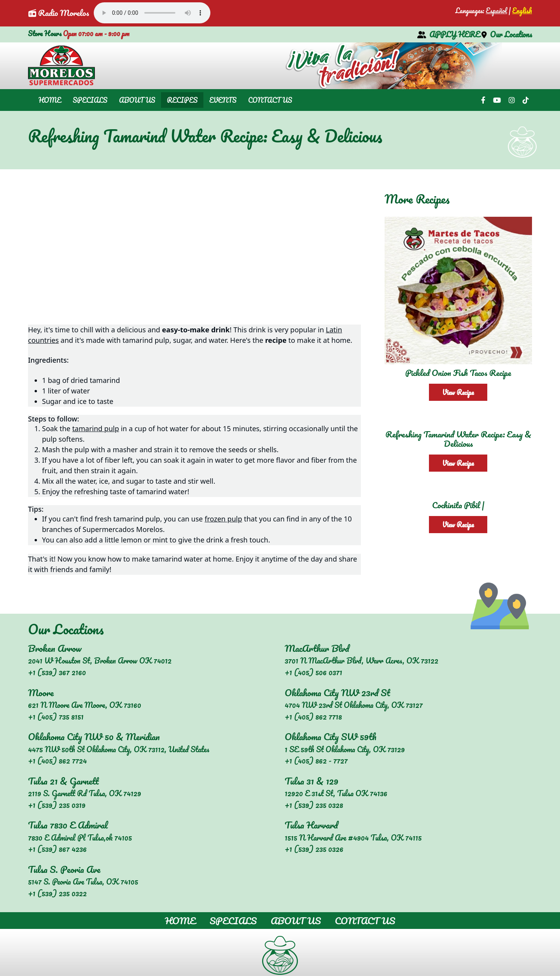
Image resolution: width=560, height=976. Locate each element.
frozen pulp (223, 519)
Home (50, 100)
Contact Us (270, 100)
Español (496, 11)
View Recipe (458, 392)
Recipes (182, 100)
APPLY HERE (449, 34)
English (522, 11)
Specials (90, 100)
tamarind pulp (96, 428)
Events (223, 100)
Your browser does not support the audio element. (152, 13)
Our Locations (507, 34)
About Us (137, 100)
